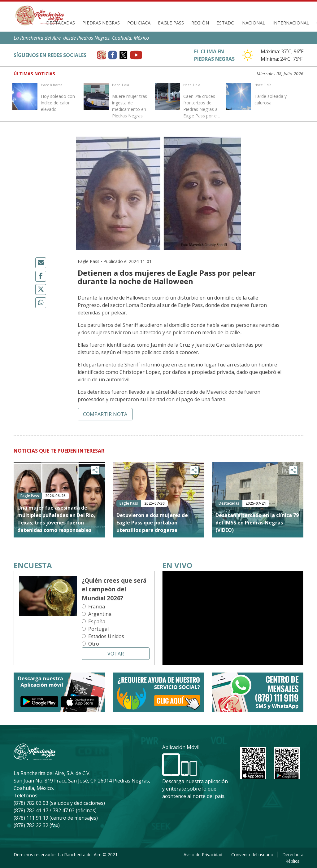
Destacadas (61, 23)
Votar (116, 654)
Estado (226, 23)
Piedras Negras (101, 23)
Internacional (291, 23)
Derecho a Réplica (293, 858)
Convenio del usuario (252, 855)
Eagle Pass (171, 23)
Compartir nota (105, 414)
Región (200, 23)
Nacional (254, 23)
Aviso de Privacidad (203, 855)
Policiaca (139, 23)
